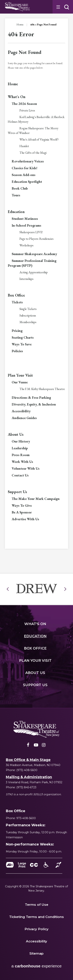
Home (20, 24)
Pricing (17, 331)
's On (35, 624)
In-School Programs (26, 225)
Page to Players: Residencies (36, 239)
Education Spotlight (27, 182)
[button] (66, 7)
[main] (36, 277)
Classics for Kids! (25, 168)
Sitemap (36, 953)
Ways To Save (22, 344)
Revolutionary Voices (28, 161)
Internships (26, 279)
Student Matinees (25, 219)
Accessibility (21, 411)
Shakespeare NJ (17, 7)
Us (35, 673)
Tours (16, 195)
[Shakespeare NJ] (37, 729)
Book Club (20, 188)
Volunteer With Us (26, 468)
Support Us (17, 492)
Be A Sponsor (22, 512)
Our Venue (20, 382)
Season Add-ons (24, 175)
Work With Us (22, 462)
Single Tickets (28, 309)
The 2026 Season (24, 104)
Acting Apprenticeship (34, 272)
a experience (37, 966)
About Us (16, 434)
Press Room (21, 455)
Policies (17, 351)
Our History (21, 441)
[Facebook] (28, 746)
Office (35, 648)
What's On (17, 97)
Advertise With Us (25, 519)
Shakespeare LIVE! (31, 232)
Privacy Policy (36, 929)
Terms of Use (37, 905)
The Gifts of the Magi (33, 153)
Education (16, 212)
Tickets (17, 302)
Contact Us (20, 475)
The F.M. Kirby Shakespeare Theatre (42, 389)
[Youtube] (36, 746)
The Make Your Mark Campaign (36, 499)
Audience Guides (24, 418)
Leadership (20, 448)
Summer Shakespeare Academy (34, 254)
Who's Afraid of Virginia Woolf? (39, 139)
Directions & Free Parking (31, 397)
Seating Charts (23, 337)
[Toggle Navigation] (58, 7)
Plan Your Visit (20, 375)
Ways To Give (22, 505)
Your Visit (35, 661)
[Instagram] (44, 746)
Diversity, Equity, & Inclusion (34, 404)
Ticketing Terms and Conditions (36, 917)
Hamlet (24, 146)
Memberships (28, 322)
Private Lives (27, 110)
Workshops (26, 245)
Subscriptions (28, 315)
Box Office (16, 295)
